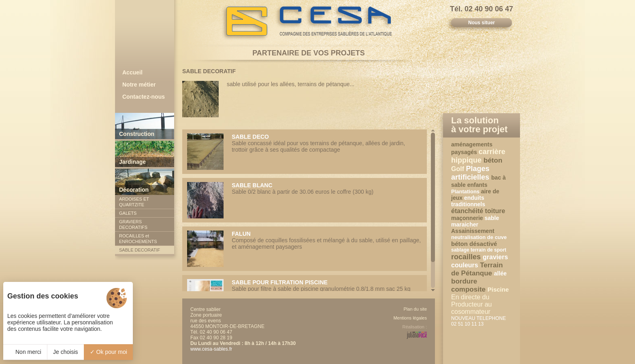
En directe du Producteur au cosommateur (472, 304)
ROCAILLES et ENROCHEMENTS (138, 239)
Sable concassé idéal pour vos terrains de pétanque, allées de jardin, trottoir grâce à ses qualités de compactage (305, 152)
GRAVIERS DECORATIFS (133, 224)
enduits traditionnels (468, 201)
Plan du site (415, 309)
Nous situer (482, 23)
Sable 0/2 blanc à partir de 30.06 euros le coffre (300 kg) (305, 200)
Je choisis (65, 352)
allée (500, 273)
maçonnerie (468, 218)
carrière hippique (478, 156)
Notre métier (139, 85)
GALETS (128, 213)
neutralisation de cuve (479, 237)
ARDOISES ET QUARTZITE (134, 202)
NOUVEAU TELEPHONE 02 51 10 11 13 (478, 321)
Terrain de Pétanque (477, 269)
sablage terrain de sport (479, 250)
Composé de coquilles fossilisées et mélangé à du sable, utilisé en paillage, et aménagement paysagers (305, 249)
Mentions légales (410, 318)
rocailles (467, 257)
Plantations (466, 192)
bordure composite (469, 285)
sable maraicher (475, 221)
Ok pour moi (109, 352)
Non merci (25, 352)
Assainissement (473, 231)
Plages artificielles (471, 173)
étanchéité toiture (478, 211)
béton (493, 160)
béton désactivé (474, 244)
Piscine (498, 289)
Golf (458, 169)
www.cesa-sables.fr (211, 349)
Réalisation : (414, 327)
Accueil (132, 72)
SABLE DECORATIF (140, 250)
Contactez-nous (144, 97)
